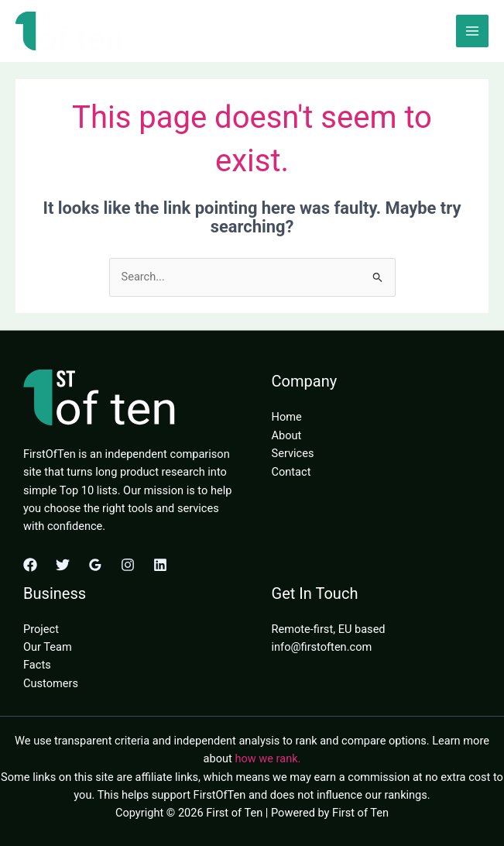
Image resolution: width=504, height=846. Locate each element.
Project (41, 629)
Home (287, 417)
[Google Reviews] (95, 565)
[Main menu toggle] (472, 31)
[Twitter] (63, 565)
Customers (51, 683)
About (287, 435)
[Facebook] (30, 565)
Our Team (48, 647)
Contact (291, 472)
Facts (37, 665)
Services (293, 453)
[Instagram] (128, 565)
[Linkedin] (160, 565)
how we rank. (267, 758)
